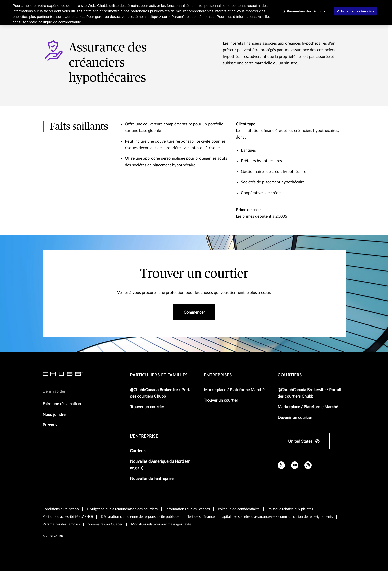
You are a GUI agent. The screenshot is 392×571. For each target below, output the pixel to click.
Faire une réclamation (62, 404)
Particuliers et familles (159, 375)
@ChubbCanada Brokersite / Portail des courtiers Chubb (162, 393)
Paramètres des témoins (61, 524)
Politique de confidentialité (239, 509)
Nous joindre (54, 415)
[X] (281, 465)
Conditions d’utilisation (61, 509)
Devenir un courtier (295, 418)
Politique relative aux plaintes (290, 509)
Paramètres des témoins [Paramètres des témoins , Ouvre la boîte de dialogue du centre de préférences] (306, 11)
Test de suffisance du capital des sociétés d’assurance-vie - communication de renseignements (260, 517)
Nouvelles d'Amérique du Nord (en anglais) (160, 465)
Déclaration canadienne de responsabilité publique (140, 517)
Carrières (138, 451)
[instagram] (308, 465)
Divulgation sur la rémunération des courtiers (122, 509)
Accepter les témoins (357, 11)
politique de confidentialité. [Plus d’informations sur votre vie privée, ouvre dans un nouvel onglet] (60, 22)
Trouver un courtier (147, 407)
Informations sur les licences (188, 509)
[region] (196, 12)
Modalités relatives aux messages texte (161, 524)
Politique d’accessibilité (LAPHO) (68, 517)
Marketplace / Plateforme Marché (234, 390)
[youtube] (295, 465)
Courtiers (290, 375)
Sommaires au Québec (105, 524)
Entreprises (218, 375)
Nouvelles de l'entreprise (152, 479)
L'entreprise (144, 436)
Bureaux (50, 425)
